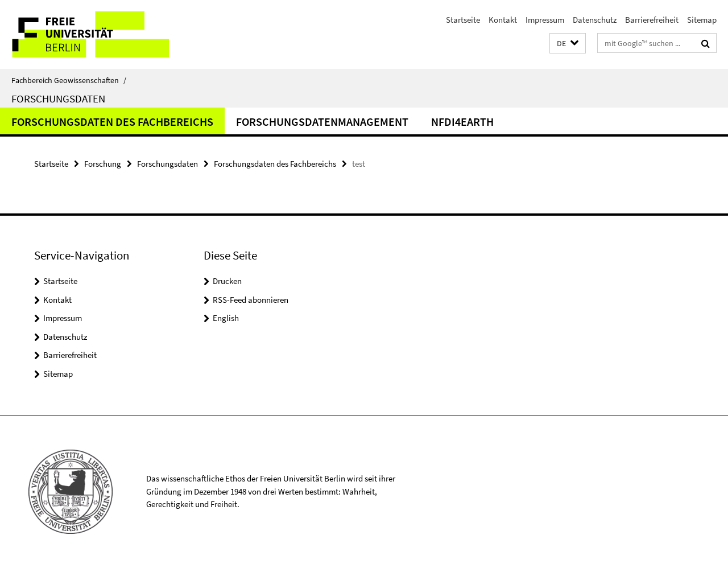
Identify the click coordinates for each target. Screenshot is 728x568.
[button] (568, 44)
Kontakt (503, 20)
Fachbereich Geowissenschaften (69, 80)
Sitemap (702, 20)
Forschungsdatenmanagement (322, 122)
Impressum (545, 20)
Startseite (463, 20)
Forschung (103, 164)
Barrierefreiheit (652, 20)
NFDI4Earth (462, 122)
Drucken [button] (227, 281)
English (226, 318)
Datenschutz (595, 20)
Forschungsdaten (58, 98)
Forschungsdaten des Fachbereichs (112, 122)
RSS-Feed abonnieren (251, 300)
